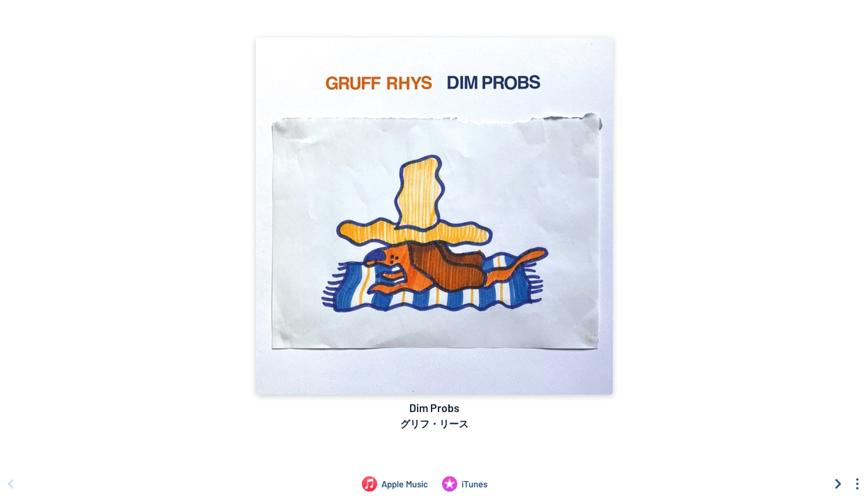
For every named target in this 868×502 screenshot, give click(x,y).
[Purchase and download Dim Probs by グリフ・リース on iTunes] (465, 484)
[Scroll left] (10, 484)
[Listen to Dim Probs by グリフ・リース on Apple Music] (395, 484)
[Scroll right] (838, 484)
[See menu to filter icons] (858, 484)
